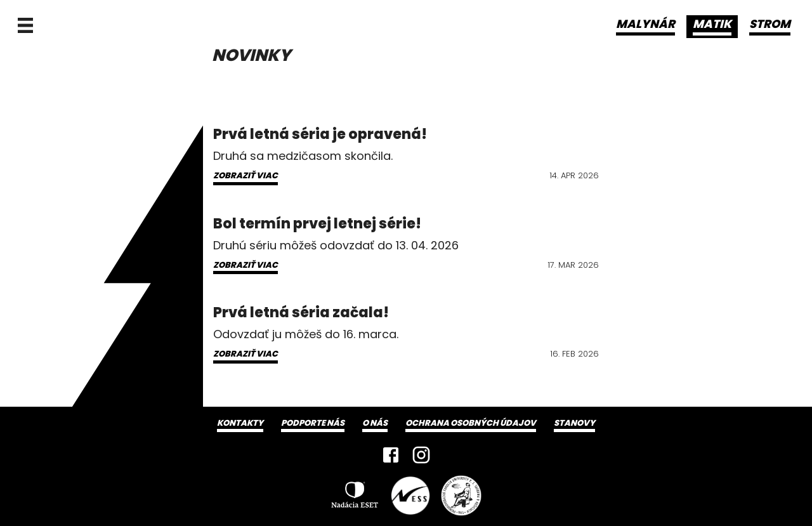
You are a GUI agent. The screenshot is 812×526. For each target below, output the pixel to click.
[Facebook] (391, 455)
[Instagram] (421, 455)
